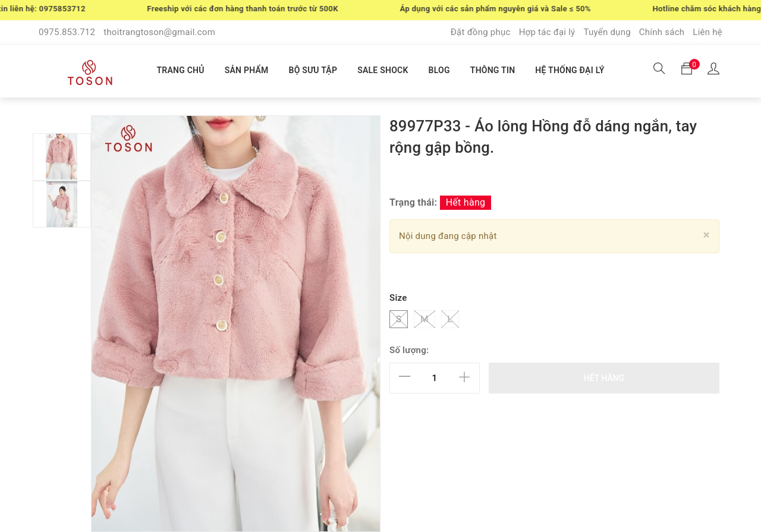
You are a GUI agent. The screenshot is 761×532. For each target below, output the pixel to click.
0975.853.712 (67, 32)
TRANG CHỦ (180, 70)
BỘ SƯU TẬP (313, 70)
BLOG (439, 70)
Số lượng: (409, 350)
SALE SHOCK (383, 70)
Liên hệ (707, 32)
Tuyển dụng (607, 32)
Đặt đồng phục (481, 32)
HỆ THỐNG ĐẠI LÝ (570, 70)
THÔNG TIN (493, 70)
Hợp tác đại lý (547, 32)
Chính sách (662, 32)
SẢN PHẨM (247, 70)
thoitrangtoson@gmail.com (159, 32)
